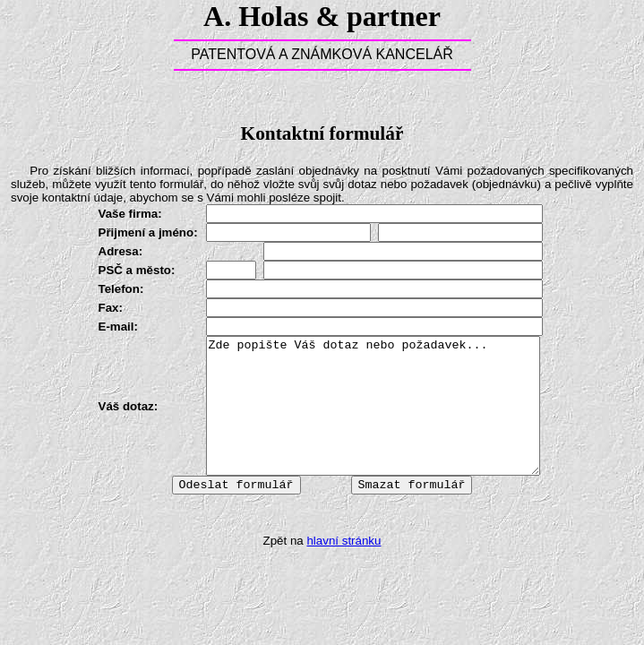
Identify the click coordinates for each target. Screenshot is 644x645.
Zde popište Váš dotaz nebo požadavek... (373, 406)
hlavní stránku (343, 541)
